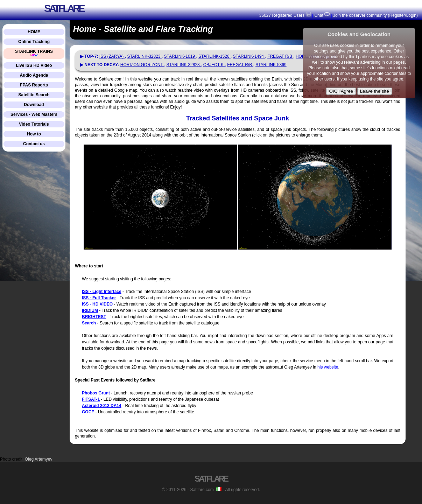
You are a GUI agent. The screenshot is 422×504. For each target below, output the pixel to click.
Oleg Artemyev (39, 459)
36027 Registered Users (285, 15)
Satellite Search (34, 95)
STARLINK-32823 (144, 56)
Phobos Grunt (96, 393)
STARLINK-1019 (180, 56)
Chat (321, 15)
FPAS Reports (34, 85)
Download (34, 105)
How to (34, 134)
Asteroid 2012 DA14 (102, 406)
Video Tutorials (34, 124)
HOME (34, 32)
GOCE (88, 412)
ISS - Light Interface (102, 292)
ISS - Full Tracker (99, 298)
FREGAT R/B (280, 56)
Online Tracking (34, 42)
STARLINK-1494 (249, 56)
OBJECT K (214, 65)
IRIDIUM (90, 310)
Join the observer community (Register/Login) (375, 15)
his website (328, 367)
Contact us (34, 144)
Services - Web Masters (34, 114)
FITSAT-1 (91, 399)
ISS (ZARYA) (112, 56)
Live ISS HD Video (34, 65)
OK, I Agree (341, 91)
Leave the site (375, 91)
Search (89, 323)
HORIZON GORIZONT (142, 65)
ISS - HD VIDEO (97, 304)
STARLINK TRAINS (34, 53)
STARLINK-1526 (214, 56)
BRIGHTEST (94, 317)
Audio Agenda (34, 75)
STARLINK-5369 (271, 65)
